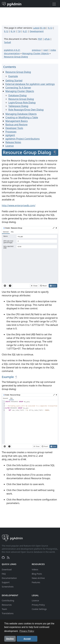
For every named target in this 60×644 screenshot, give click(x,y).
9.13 (50, 28)
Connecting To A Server (18, 88)
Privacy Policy (38, 605)
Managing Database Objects (21, 114)
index (53, 50)
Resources (7, 605)
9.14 (43, 28)
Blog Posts (37, 574)
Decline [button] (10, 639)
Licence (10, 146)
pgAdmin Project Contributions (22, 139)
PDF (40, 39)
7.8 (19, 31)
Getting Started (14, 80)
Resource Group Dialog (16, 57)
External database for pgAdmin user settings (30, 84)
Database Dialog (17, 95)
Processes (11, 132)
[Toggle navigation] (54, 4)
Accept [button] (27, 639)
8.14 (13, 31)
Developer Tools (14, 128)
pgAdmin (12, 4)
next (46, 50)
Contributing (8, 601)
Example (13, 76)
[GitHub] (3, 558)
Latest (36, 28)
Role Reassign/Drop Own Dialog (26, 110)
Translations (8, 613)
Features (36, 582)
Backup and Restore (16, 125)
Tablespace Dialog (18, 106)
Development (37, 31)
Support (6, 582)
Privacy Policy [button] (27, 631)
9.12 (6, 31)
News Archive (38, 578)
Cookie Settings (39, 609)
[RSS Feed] (8, 558)
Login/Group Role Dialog (22, 103)
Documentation (9, 578)
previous (36, 50)
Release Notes (13, 142)
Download (7, 569)
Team (4, 609)
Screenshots (8, 587)
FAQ (4, 574)
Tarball (7, 42)
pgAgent (10, 135)
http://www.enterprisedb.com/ (19, 205)
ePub (47, 39)
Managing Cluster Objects (35, 53)
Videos (35, 569)
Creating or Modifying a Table (22, 117)
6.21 (25, 31)
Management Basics (17, 121)
